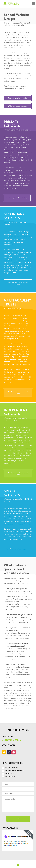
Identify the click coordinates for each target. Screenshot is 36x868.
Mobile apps (8, 774)
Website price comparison (17, 106)
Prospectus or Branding (13, 771)
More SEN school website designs (16, 549)
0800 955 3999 (11, 740)
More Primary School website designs (17, 198)
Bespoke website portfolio (17, 98)
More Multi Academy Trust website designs (18, 393)
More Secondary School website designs (18, 283)
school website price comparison (20, 73)
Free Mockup (8, 776)
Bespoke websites (10, 768)
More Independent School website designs (18, 474)
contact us (21, 89)
